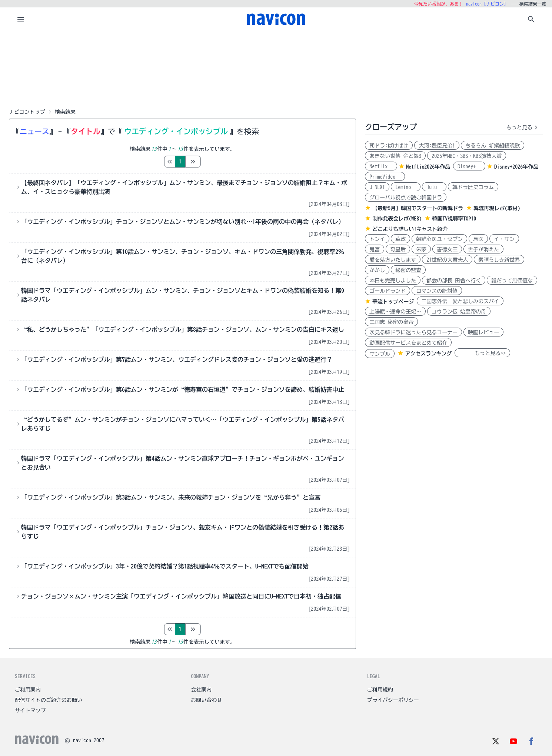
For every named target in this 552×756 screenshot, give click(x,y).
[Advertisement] (276, 68)
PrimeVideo (385, 177)
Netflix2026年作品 (428, 167)
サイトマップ (30, 710)
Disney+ (469, 166)
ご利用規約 (380, 690)
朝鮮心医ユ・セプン (439, 239)
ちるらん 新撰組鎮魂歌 (493, 146)
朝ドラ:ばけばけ (389, 146)
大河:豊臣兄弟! (437, 146)
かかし (377, 270)
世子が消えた (483, 249)
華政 (400, 239)
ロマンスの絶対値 (437, 291)
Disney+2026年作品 (516, 167)
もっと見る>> (482, 353)
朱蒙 (421, 249)
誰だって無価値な (512, 281)
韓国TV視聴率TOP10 (454, 219)
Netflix (381, 166)
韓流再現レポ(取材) (497, 208)
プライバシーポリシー (393, 700)
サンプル (380, 354)
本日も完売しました (393, 281)
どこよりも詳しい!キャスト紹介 (410, 229)
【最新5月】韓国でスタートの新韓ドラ (418, 208)
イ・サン (504, 239)
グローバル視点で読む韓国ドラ (406, 198)
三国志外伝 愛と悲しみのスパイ (460, 301)
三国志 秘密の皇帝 (391, 322)
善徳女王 (447, 249)
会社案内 (201, 690)
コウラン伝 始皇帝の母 (459, 312)
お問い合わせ (206, 700)
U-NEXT (377, 187)
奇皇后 (398, 249)
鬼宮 (375, 249)
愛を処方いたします (393, 260)
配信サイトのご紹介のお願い (49, 700)
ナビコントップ (27, 112)
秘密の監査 (408, 270)
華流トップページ (393, 302)
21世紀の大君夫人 (447, 260)
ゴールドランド (388, 291)
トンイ (377, 239)
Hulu (434, 187)
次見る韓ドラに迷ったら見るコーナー (413, 332)
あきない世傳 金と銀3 (395, 156)
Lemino (406, 187)
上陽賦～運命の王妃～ (395, 312)
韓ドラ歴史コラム (473, 187)
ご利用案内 (28, 690)
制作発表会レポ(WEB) (397, 219)
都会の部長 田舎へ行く (454, 281)
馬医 (478, 239)
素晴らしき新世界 (499, 260)
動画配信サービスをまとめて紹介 (408, 343)
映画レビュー (483, 332)
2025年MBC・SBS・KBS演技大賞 (467, 156)
